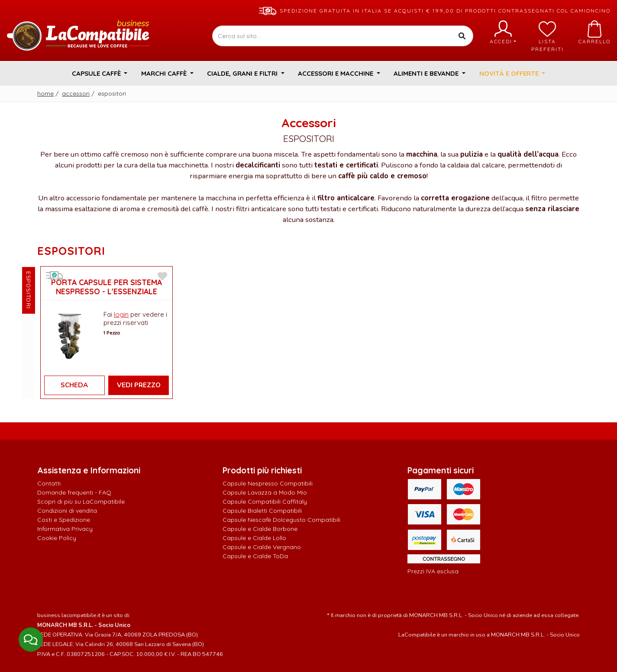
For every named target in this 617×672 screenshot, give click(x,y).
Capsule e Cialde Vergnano (262, 547)
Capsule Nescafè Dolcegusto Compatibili (281, 520)
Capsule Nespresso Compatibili (268, 483)
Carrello (594, 32)
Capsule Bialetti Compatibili (262, 511)
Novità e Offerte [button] (510, 73)
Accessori (76, 93)
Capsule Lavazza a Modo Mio (265, 492)
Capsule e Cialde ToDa (255, 556)
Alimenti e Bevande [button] (427, 73)
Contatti (49, 483)
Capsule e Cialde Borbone (260, 529)
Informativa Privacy (65, 529)
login (121, 314)
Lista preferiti (548, 36)
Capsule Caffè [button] (97, 73)
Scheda (74, 385)
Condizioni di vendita (67, 511)
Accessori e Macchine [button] (336, 73)
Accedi (503, 32)
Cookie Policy (57, 538)
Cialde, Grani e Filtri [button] (243, 73)
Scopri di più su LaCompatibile (81, 502)
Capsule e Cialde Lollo (254, 538)
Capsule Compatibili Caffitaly (265, 502)
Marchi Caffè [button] (165, 73)
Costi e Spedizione (64, 520)
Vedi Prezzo (139, 385)
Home (45, 93)
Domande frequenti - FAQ (74, 492)
